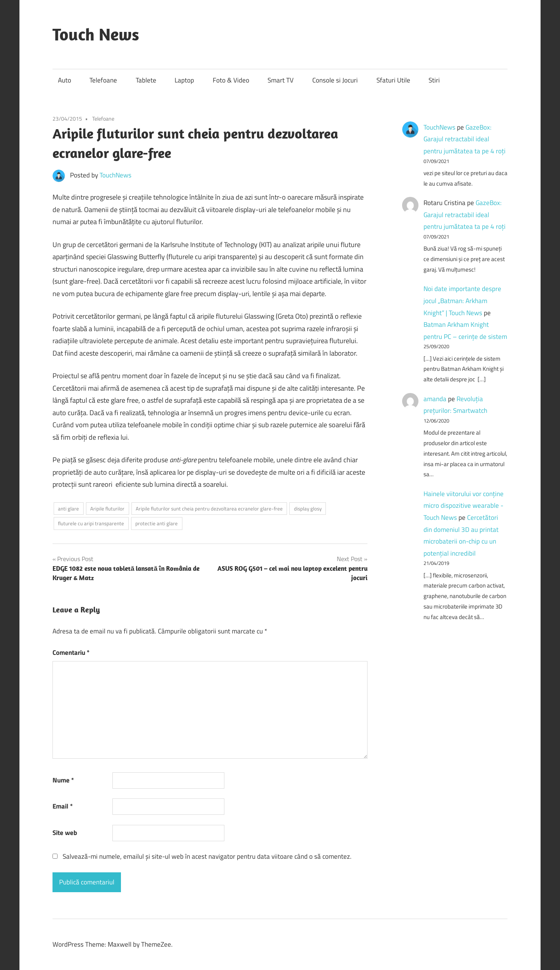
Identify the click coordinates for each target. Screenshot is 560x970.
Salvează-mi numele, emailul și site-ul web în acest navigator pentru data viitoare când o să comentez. (207, 856)
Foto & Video (231, 80)
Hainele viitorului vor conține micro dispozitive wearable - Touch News (464, 506)
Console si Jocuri (335, 80)
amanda (435, 399)
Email (63, 806)
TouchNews (115, 175)
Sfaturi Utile (393, 80)
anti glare (68, 509)
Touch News (96, 34)
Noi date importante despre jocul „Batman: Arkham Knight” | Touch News (462, 301)
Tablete (146, 80)
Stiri (434, 80)
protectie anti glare (157, 523)
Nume (63, 780)
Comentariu (71, 653)
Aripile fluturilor (107, 509)
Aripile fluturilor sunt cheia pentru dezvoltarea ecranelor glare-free (209, 509)
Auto (65, 80)
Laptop (184, 80)
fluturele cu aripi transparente (91, 523)
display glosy (308, 509)
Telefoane (103, 80)
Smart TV (281, 80)
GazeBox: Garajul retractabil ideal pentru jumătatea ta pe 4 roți (465, 139)
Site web (65, 833)
